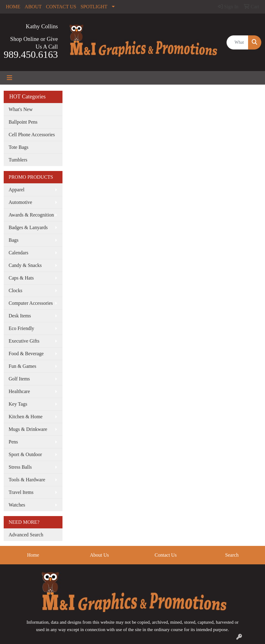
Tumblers (18, 160)
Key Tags (18, 404)
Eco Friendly (21, 328)
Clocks (15, 290)
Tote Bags (18, 147)
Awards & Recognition (31, 215)
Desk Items (20, 316)
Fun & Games (22, 366)
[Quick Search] (237, 42)
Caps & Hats (21, 278)
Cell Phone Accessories (32, 135)
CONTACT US (61, 7)
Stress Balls (20, 467)
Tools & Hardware (27, 480)
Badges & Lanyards (28, 227)
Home (33, 555)
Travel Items (21, 492)
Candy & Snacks (25, 265)
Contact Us (166, 555)
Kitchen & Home (26, 417)
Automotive (20, 202)
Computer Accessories (31, 303)
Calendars (18, 253)
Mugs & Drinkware (28, 429)
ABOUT (33, 7)
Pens (13, 442)
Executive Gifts (24, 341)
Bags (14, 240)
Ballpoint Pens (23, 122)
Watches (17, 505)
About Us (99, 555)
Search (232, 555)
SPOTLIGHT (94, 7)
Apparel (17, 190)
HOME (13, 7)
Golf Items (19, 379)
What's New (21, 109)
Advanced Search (26, 535)
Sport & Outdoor (25, 454)
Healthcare (19, 391)
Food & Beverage (26, 354)
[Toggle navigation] (10, 78)
